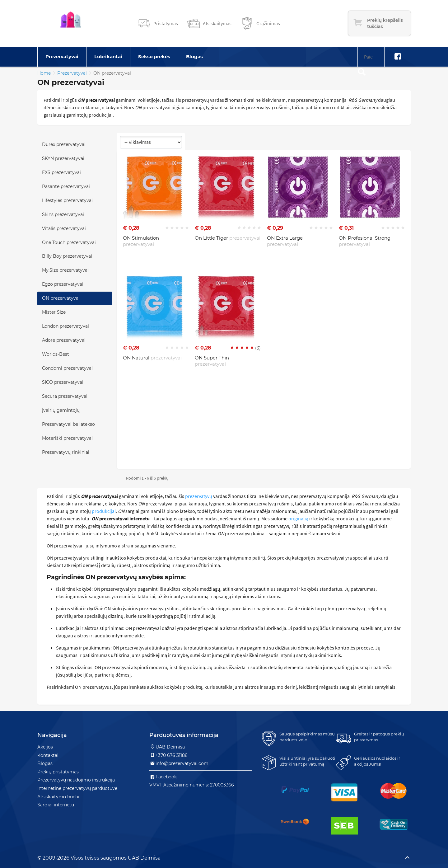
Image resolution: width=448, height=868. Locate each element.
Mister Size (54, 312)
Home (44, 73)
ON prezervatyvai (61, 298)
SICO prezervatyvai (63, 382)
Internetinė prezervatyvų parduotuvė (77, 788)
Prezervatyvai (62, 56)
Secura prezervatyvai (65, 396)
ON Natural (152, 358)
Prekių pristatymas (58, 772)
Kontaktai (48, 755)
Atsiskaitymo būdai (58, 797)
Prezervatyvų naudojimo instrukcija (76, 780)
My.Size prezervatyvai (65, 270)
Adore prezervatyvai (64, 340)
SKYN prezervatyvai (63, 158)
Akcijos (45, 747)
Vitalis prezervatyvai (64, 228)
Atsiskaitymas (217, 23)
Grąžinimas (268, 23)
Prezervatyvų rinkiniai (66, 452)
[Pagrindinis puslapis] (71, 23)
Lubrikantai (108, 56)
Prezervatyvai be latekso (68, 424)
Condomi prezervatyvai (67, 368)
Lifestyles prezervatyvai (67, 200)
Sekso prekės (154, 56)
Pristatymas (166, 23)
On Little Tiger (228, 238)
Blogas (194, 56)
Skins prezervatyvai (63, 214)
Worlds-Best (56, 354)
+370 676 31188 (168, 755)
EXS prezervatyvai (61, 172)
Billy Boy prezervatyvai (67, 256)
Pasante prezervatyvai (66, 186)
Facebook (163, 777)
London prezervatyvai (65, 326)
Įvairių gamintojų (61, 410)
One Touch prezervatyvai (69, 242)
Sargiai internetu (56, 805)
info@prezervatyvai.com (179, 763)
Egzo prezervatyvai (63, 284)
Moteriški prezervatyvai (67, 438)
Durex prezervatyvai (64, 144)
